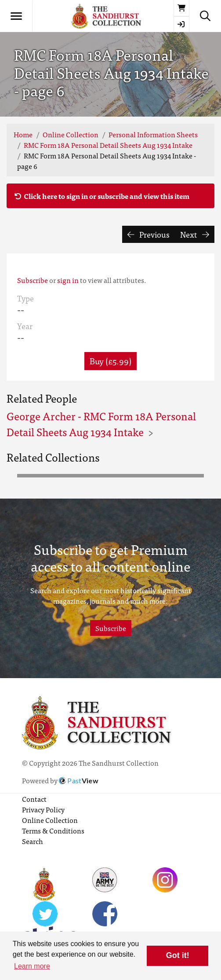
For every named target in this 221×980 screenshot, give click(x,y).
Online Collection (71, 134)
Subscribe (33, 280)
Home (23, 134)
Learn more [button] (32, 966)
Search (33, 841)
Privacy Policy (43, 809)
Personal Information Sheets (153, 134)
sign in (68, 280)
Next (195, 234)
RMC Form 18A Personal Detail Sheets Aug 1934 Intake (108, 145)
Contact (34, 799)
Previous (149, 234)
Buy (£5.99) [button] (110, 361)
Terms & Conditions (53, 830)
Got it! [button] (178, 955)
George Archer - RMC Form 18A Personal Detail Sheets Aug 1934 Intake (101, 424)
